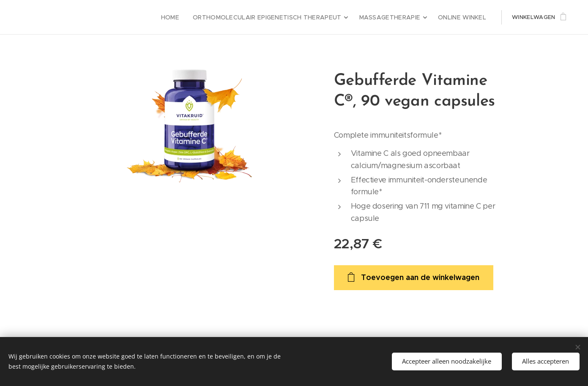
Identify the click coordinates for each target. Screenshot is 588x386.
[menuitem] (192, 17)
